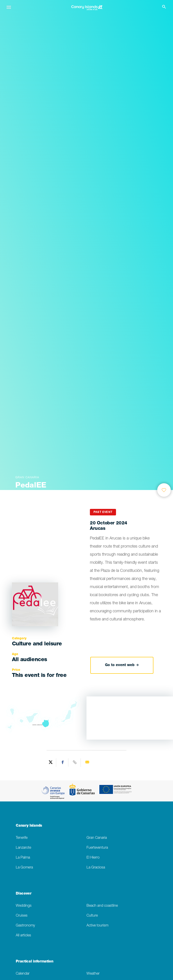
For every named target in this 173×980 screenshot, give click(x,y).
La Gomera (24, 868)
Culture (92, 916)
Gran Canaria (97, 838)
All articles (23, 936)
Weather (93, 974)
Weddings (24, 906)
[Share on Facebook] (63, 763)
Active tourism (97, 926)
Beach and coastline (102, 906)
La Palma (23, 858)
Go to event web (122, 665)
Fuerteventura (97, 848)
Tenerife (22, 838)
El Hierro (93, 858)
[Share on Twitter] (51, 763)
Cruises (22, 916)
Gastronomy (25, 926)
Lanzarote (23, 848)
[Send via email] (87, 763)
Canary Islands (29, 826)
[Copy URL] (75, 763)
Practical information (34, 962)
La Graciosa (96, 868)
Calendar (23, 974)
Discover (24, 894)
